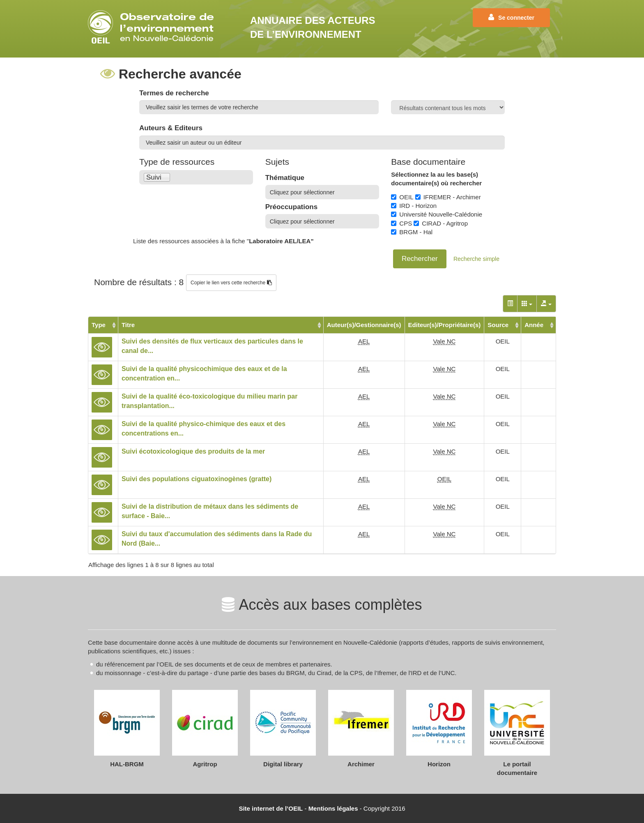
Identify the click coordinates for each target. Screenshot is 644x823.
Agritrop (205, 764)
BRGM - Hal (412, 232)
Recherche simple (476, 259)
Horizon (439, 764)
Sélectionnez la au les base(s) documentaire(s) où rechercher (436, 179)
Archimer (361, 764)
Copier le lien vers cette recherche (231, 283)
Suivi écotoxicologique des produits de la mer (193, 451)
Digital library (283, 764)
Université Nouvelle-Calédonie (437, 214)
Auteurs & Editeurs (171, 128)
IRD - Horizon (414, 206)
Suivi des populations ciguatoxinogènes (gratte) (197, 479)
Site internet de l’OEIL (271, 808)
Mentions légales (333, 808)
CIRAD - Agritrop (441, 223)
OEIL (402, 197)
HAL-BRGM (127, 764)
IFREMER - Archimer (448, 197)
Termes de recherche (174, 93)
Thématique (285, 178)
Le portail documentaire (517, 768)
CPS (401, 223)
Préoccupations (292, 207)
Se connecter (511, 17)
